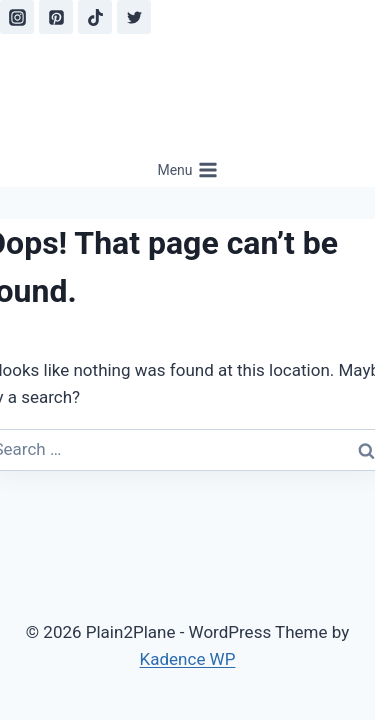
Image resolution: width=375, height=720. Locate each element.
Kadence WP (188, 659)
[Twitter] (134, 17)
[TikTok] (95, 17)
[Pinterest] (56, 17)
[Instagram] (17, 17)
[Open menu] (187, 170)
